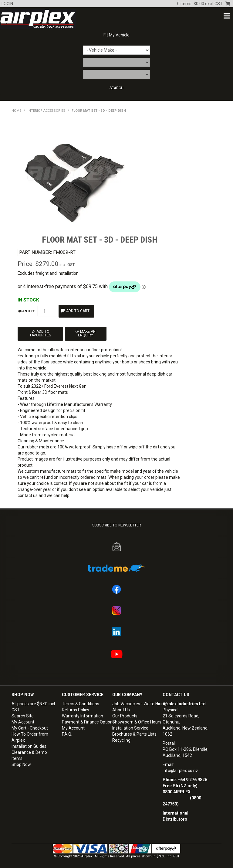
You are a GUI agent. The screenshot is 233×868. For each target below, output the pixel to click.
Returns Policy (76, 709)
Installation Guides (29, 746)
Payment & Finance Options (85, 721)
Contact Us (176, 694)
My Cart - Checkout (30, 727)
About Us (121, 709)
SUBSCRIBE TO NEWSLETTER (117, 525)
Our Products (125, 715)
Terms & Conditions (81, 703)
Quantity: (26, 311)
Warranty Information (83, 715)
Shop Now (21, 764)
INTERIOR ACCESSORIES (46, 111)
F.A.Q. (67, 734)
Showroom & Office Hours (135, 721)
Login (7, 4)
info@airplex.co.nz (180, 770)
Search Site (23, 715)
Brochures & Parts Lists (134, 734)
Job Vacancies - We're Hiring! (135, 703)
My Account (23, 721)
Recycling (121, 740)
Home (16, 111)
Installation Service (130, 727)
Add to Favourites (40, 333)
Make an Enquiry (86, 333)
